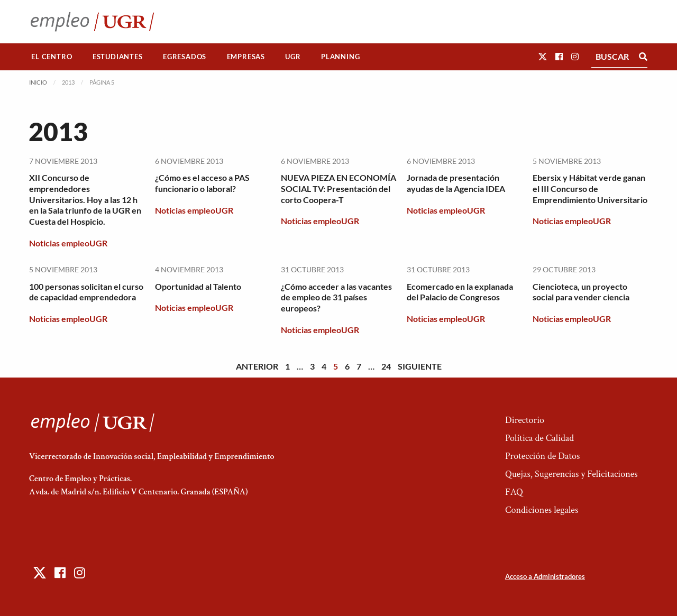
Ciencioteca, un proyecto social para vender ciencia (581, 292)
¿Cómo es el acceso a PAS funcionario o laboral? (202, 183)
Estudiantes (118, 57)
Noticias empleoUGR (68, 243)
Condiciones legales (542, 510)
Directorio (525, 420)
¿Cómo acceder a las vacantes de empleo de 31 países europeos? (336, 297)
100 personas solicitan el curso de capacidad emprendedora (86, 292)
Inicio (38, 82)
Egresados (185, 57)
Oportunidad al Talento (198, 286)
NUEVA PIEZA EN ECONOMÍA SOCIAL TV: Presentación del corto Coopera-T (338, 189)
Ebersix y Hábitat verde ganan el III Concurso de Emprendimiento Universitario (590, 189)
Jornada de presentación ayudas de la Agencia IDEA (456, 183)
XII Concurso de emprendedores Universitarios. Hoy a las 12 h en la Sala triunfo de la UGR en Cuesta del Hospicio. (85, 199)
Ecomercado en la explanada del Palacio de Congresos (460, 292)
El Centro (52, 57)
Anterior (257, 366)
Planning (340, 57)
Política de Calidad (539, 438)
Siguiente (420, 366)
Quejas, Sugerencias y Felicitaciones (571, 474)
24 (386, 366)
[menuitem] (52, 57)
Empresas (246, 57)
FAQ (514, 492)
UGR (293, 57)
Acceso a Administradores (545, 576)
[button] (543, 56)
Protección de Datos (542, 456)
